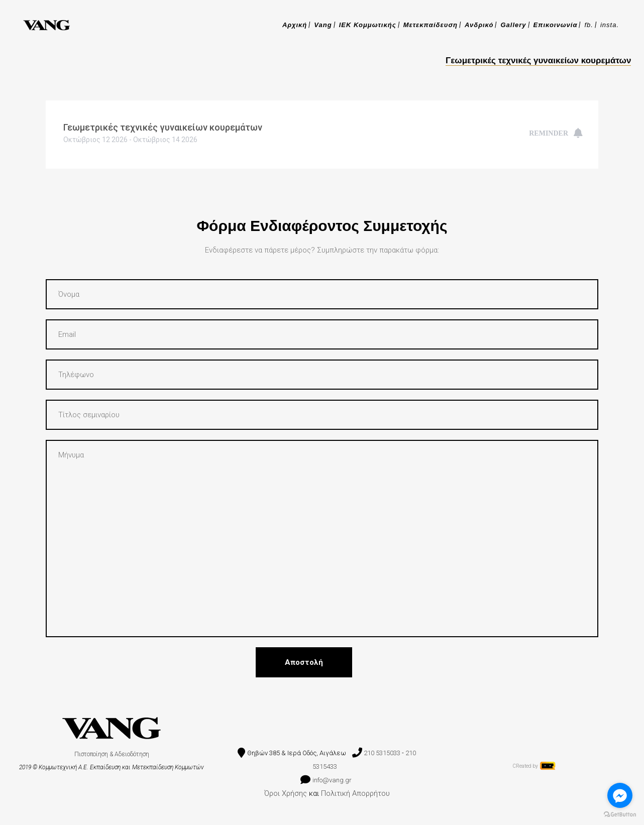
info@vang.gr (333, 780)
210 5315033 (382, 753)
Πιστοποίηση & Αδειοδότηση (112, 754)
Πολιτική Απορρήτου (355, 793)
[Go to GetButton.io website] (620, 815)
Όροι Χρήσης (286, 793)
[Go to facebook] (620, 795)
